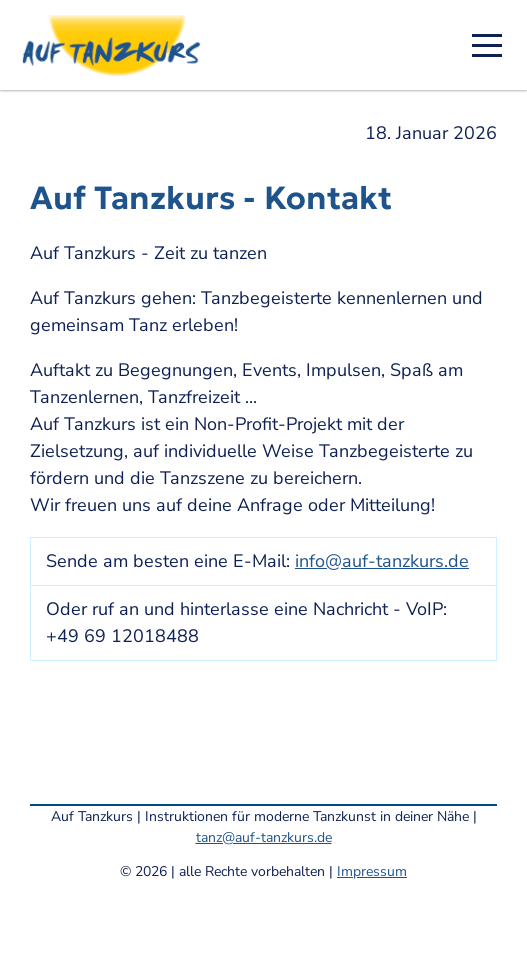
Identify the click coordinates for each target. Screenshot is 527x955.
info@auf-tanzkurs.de (382, 561)
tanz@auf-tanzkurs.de (264, 837)
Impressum (372, 871)
